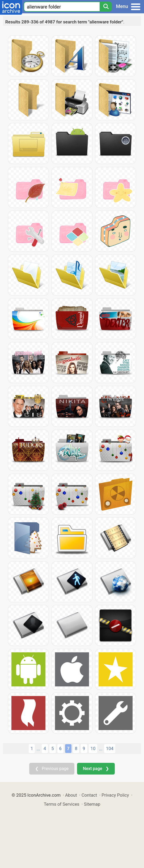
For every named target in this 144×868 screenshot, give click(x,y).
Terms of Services (62, 804)
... (38, 749)
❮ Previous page (52, 769)
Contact (89, 795)
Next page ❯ (96, 769)
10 (93, 748)
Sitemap (92, 804)
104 (110, 748)
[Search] (106, 7)
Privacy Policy (115, 795)
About (71, 795)
